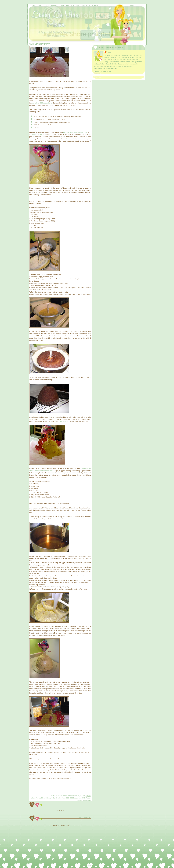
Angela (109, 52)
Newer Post (35, 865)
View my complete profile (102, 71)
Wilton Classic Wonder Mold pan (75, 132)
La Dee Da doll (37, 135)
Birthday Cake (50, 798)
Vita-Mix (95, 5)
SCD (67, 798)
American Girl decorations (42, 103)
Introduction (37, 5)
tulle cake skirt (64, 422)
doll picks (68, 139)
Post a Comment (84, 818)
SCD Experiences (83, 5)
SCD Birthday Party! (40, 44)
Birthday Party (60, 798)
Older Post (87, 865)
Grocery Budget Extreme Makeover (59, 5)
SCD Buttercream (76, 798)
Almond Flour (40, 798)
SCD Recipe (87, 800)
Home (132, 5)
